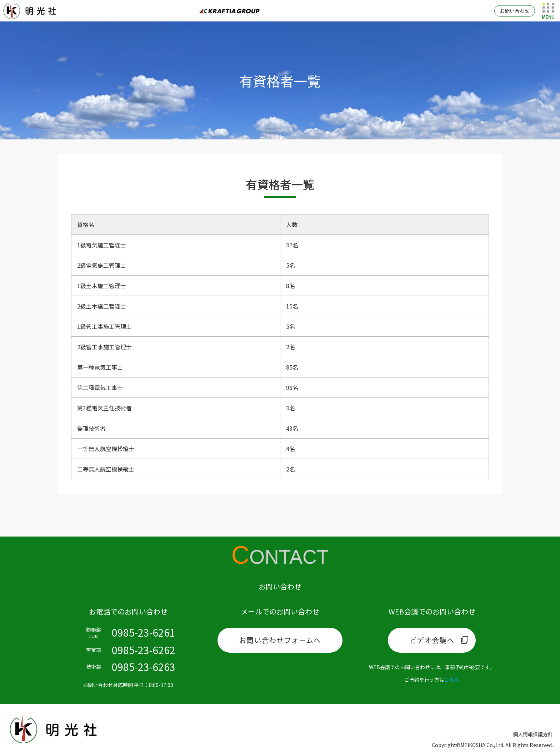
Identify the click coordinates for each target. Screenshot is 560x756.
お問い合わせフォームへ (280, 640)
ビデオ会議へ (432, 640)
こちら (452, 680)
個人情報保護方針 (533, 734)
